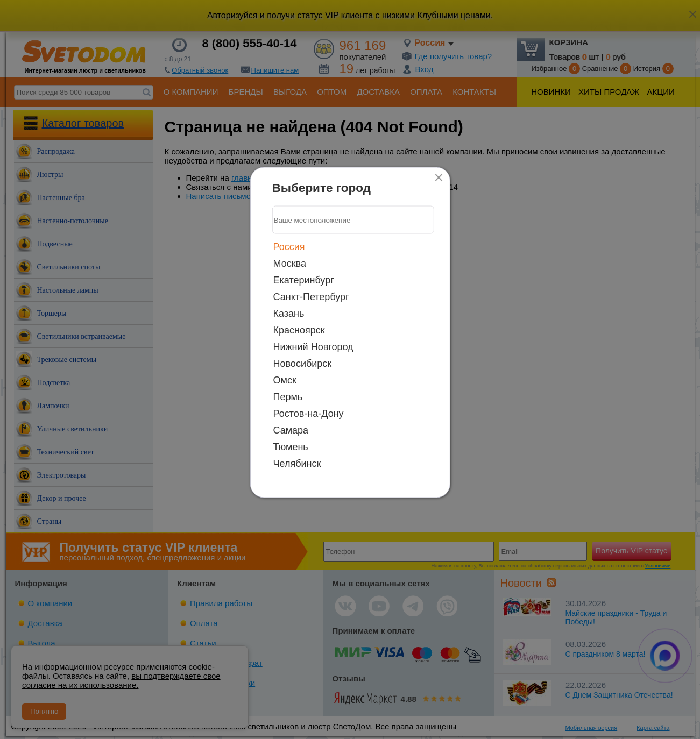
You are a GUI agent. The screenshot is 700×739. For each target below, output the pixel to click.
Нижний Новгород (313, 347)
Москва (290, 264)
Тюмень (291, 447)
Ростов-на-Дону (309, 414)
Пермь (288, 397)
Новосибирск (303, 364)
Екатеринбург (304, 280)
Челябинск (297, 464)
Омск (285, 380)
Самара (291, 430)
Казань (289, 314)
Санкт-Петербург (311, 297)
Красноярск (299, 330)
